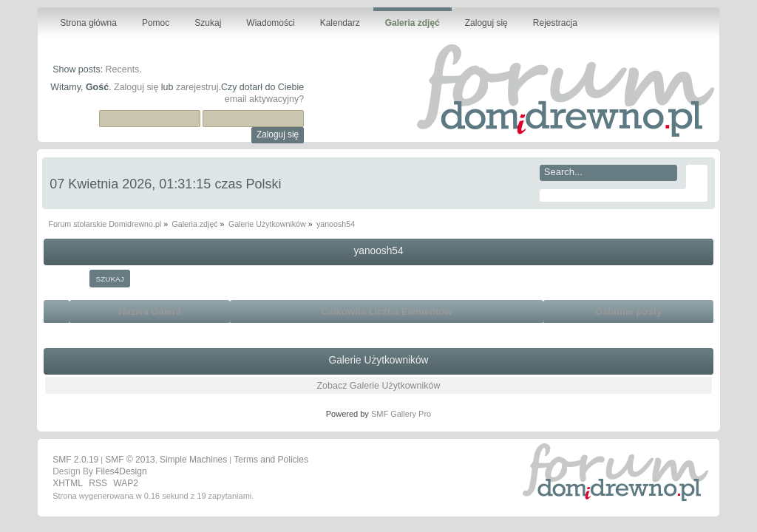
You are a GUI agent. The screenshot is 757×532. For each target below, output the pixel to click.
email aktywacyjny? (264, 99)
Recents (123, 69)
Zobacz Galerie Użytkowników (378, 386)
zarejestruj (197, 87)
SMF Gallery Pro (401, 414)
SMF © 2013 (130, 460)
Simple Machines (193, 460)
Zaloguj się (136, 87)
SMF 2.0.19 (75, 460)
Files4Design (121, 471)
